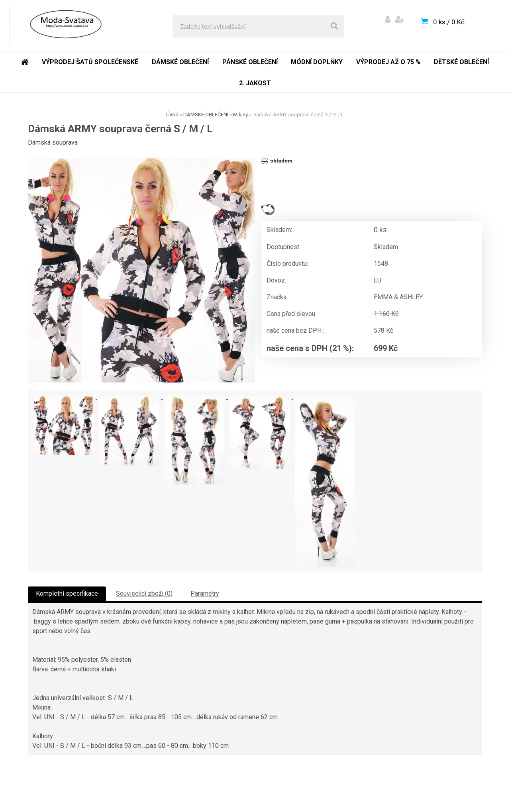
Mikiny (240, 115)
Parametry (205, 593)
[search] (334, 26)
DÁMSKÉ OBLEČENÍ (206, 115)
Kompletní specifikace (67, 593)
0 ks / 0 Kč (449, 22)
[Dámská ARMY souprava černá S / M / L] (141, 270)
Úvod (172, 115)
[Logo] (64, 26)
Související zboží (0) (144, 593)
